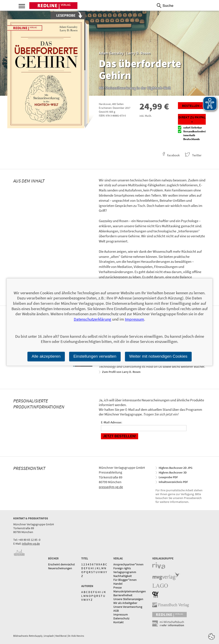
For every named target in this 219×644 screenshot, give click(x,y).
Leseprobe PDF (168, 477)
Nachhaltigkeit (123, 576)
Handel (118, 584)
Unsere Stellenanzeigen (128, 599)
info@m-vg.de (31, 544)
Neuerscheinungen (60, 568)
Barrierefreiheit (123, 595)
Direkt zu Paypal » (192, 119)
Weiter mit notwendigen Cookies (158, 356)
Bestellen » (192, 106)
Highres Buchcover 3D (173, 472)
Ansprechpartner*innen (128, 564)
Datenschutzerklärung (92, 319)
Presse (118, 587)
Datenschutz (121, 618)
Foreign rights (122, 568)
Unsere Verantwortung (128, 607)
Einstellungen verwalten (95, 356)
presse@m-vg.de (111, 487)
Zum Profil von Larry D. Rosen (121, 372)
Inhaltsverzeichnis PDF (173, 482)
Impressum (121, 614)
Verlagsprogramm (125, 572)
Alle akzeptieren (46, 356)
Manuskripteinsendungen (130, 591)
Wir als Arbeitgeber (125, 603)
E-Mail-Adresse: (112, 422)
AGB (116, 611)
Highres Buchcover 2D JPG (176, 468)
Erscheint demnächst (61, 564)
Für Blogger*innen (125, 580)
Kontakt (118, 622)
